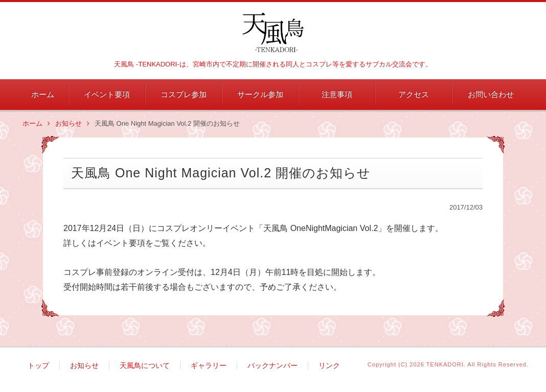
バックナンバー (272, 366)
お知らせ (72, 124)
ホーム (43, 94)
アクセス (414, 94)
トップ (38, 366)
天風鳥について (145, 366)
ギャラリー (209, 366)
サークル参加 (260, 94)
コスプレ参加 (184, 94)
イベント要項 (107, 94)
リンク (329, 366)
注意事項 (337, 94)
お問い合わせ (491, 94)
